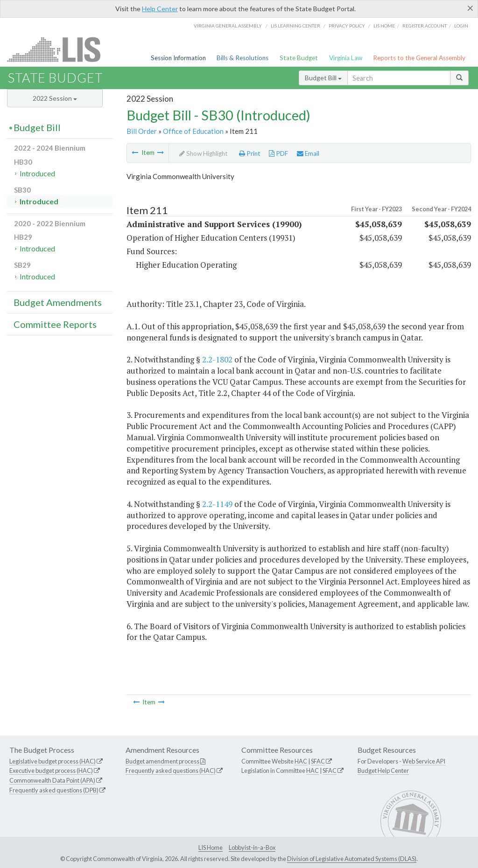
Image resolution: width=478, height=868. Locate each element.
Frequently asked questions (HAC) (171, 771)
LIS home (384, 26)
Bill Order (142, 131)
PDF (278, 153)
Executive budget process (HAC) (51, 771)
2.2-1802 (217, 359)
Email (308, 153)
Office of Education (193, 131)
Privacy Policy (347, 26)
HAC (301, 761)
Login (461, 26)
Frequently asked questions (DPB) (54, 790)
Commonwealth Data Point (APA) (52, 780)
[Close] (470, 8)
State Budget (299, 58)
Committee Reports (55, 324)
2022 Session (55, 98)
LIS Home (211, 847)
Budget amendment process (162, 761)
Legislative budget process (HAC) (53, 761)
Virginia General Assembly (228, 26)
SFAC (318, 761)
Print (250, 153)
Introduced (37, 173)
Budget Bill (323, 78)
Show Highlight (204, 153)
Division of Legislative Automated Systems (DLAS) (352, 859)
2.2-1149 (217, 504)
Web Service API (424, 761)
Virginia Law (346, 58)
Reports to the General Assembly (419, 58)
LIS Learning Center (295, 26)
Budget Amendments (58, 302)
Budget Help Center (383, 771)
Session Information (178, 58)
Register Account (425, 26)
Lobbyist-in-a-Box (252, 847)
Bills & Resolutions (243, 58)
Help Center (160, 9)
